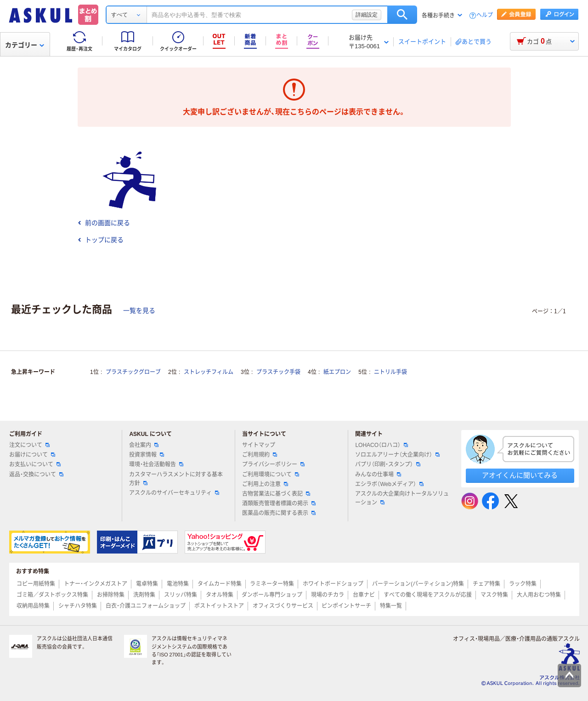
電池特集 (178, 584)
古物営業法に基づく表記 (276, 494)
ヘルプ (485, 15)
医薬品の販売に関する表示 (279, 513)
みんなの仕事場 (378, 475)
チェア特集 (486, 584)
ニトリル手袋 (390, 372)
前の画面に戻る (104, 223)
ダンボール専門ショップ (272, 595)
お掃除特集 (111, 595)
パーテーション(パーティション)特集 (418, 584)
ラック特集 (523, 584)
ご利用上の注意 (265, 484)
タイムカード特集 (220, 584)
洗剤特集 (144, 595)
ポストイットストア (219, 606)
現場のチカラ (328, 595)
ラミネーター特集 (272, 584)
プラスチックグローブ (133, 372)
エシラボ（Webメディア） (389, 484)
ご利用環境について (271, 475)
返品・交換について (36, 475)
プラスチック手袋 (278, 372)
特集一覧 (391, 606)
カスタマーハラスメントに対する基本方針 (176, 479)
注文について (29, 445)
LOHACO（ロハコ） (382, 445)
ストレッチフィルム (209, 372)
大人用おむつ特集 (539, 595)
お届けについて (32, 455)
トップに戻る (101, 240)
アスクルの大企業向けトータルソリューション (402, 498)
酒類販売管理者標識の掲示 (279, 503)
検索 (402, 15)
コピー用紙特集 (36, 584)
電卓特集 (147, 584)
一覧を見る (139, 311)
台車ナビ (364, 595)
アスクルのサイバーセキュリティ (174, 493)
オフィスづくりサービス (283, 606)
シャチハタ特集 (78, 606)
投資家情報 (147, 455)
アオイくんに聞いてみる (520, 475)
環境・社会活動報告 (156, 464)
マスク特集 (494, 595)
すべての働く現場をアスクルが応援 (428, 595)
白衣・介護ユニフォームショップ (146, 606)
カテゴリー (25, 45)
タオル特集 (220, 595)
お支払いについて (35, 464)
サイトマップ (259, 445)
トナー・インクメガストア (96, 584)
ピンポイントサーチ (346, 606)
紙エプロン (337, 372)
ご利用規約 (260, 455)
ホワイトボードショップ (333, 584)
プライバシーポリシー (273, 464)
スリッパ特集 (181, 595)
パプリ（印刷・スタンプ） (388, 464)
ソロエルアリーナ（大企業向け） (397, 455)
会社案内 (144, 445)
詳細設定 (367, 15)
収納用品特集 (33, 606)
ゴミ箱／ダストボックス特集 (52, 595)
